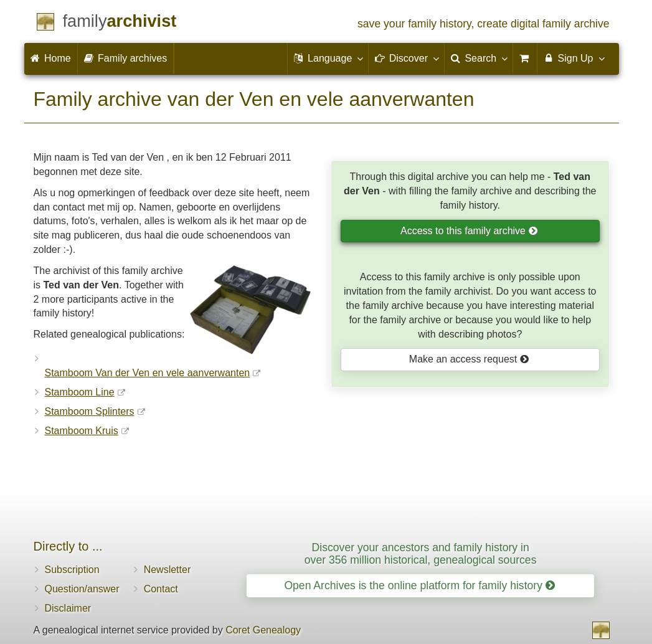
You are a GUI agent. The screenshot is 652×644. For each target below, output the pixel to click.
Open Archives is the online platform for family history (419, 585)
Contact (161, 589)
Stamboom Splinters (90, 411)
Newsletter (168, 570)
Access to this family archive (469, 231)
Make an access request (469, 359)
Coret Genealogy (263, 630)
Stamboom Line (80, 392)
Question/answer (82, 589)
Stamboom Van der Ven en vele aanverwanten (148, 373)
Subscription (72, 570)
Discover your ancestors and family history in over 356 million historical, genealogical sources (421, 553)
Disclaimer (68, 608)
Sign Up (573, 58)
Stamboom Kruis (82, 431)
